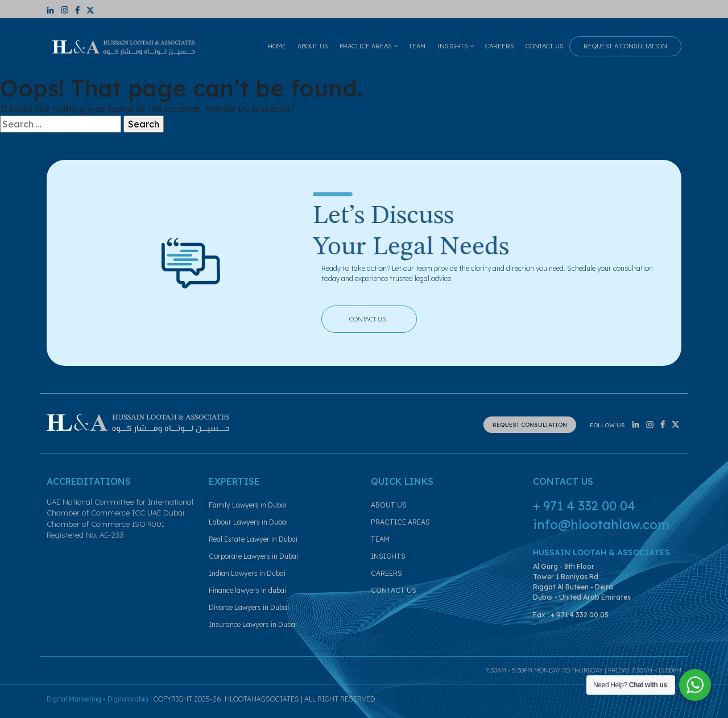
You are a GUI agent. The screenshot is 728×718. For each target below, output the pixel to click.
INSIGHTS (455, 46)
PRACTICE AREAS (369, 46)
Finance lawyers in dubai (247, 590)
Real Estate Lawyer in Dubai (253, 539)
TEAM (417, 46)
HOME (277, 46)
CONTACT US (545, 46)
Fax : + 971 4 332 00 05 (571, 615)
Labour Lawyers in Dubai (248, 522)
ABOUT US (313, 46)
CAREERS (500, 46)
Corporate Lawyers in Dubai (253, 556)
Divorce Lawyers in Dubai (249, 607)
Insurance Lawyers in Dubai (253, 624)
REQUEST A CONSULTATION (625, 46)
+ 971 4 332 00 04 (584, 506)
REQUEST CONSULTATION (530, 425)
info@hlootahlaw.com (601, 525)
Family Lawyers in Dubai (248, 505)
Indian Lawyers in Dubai (247, 573)
